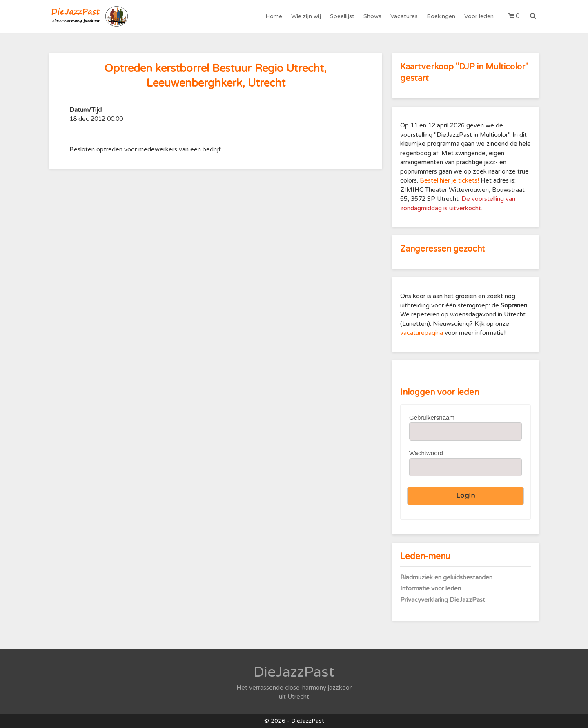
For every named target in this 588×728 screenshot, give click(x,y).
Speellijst (342, 16)
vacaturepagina (422, 333)
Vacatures (404, 16)
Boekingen (441, 16)
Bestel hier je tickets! (449, 180)
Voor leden (479, 16)
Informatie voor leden (431, 588)
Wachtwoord (426, 453)
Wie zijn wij (306, 16)
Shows (372, 16)
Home (274, 16)
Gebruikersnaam (432, 417)
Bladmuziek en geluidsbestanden (446, 577)
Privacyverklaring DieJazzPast (443, 600)
